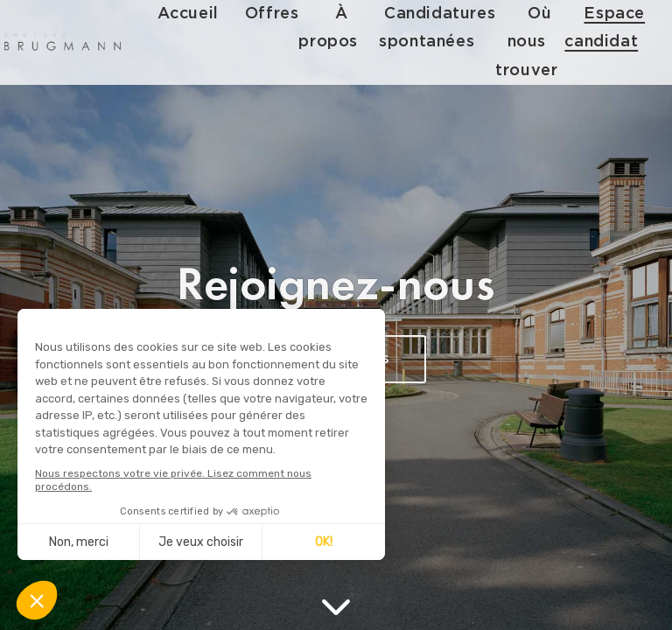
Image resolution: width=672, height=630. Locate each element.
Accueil (190, 14)
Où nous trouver (529, 42)
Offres (274, 14)
